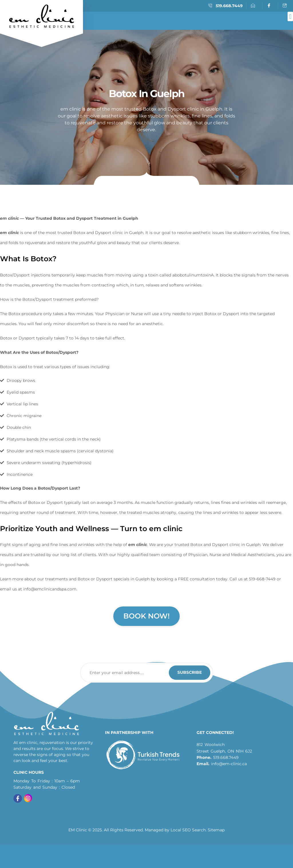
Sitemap (216, 830)
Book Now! (146, 616)
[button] (290, 16)
